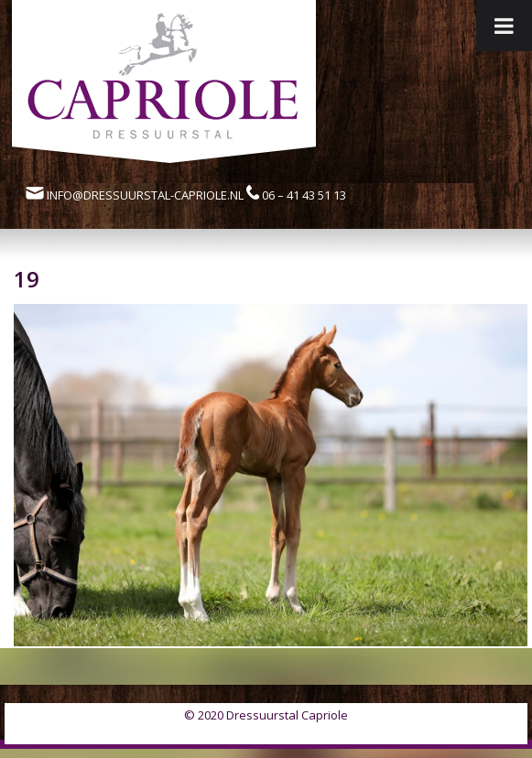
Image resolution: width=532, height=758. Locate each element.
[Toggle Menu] (504, 26)
